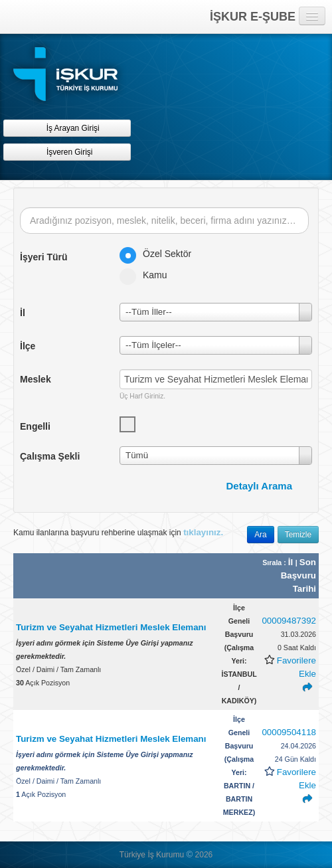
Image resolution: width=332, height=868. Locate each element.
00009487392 (289, 621)
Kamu (148, 275)
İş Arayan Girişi (67, 128)
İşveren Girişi (67, 152)
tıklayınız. (203, 532)
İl (292, 562)
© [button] (189, 854)
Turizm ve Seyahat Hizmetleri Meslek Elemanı (111, 627)
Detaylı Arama (260, 486)
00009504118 (289, 732)
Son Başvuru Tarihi (298, 575)
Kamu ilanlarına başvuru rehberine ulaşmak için (118, 532)
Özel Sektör (160, 254)
